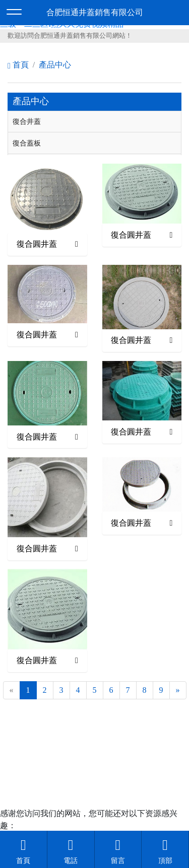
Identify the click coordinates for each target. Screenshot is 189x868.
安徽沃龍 (115, 756)
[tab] (94, 122)
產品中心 (55, 65)
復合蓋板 (27, 143)
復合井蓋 (27, 121)
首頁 (18, 65)
